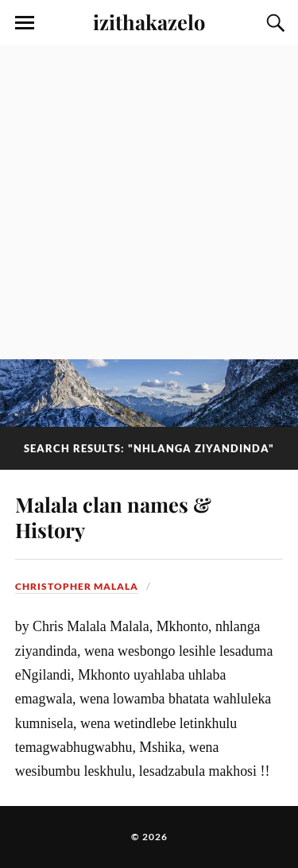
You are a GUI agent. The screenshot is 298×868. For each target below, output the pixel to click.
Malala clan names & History (113, 517)
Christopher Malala (77, 586)
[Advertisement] (149, 202)
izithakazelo (149, 21)
